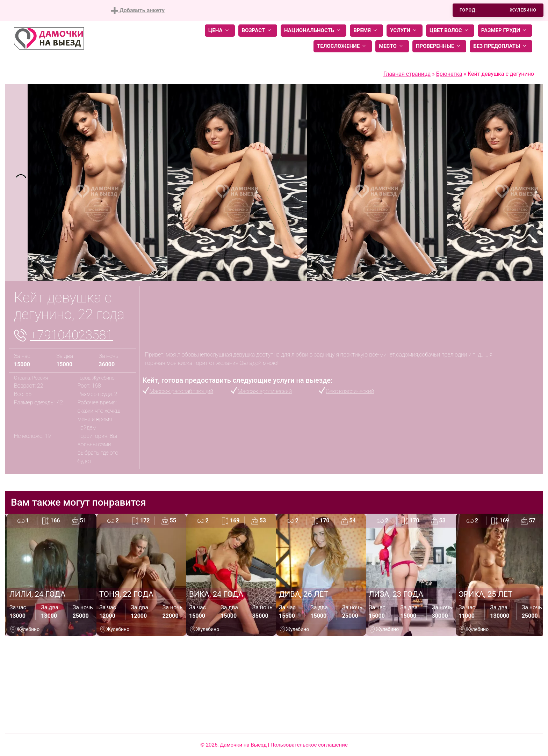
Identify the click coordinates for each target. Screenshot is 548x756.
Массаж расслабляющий (182, 391)
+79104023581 (71, 335)
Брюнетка (449, 74)
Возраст (258, 31)
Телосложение (343, 46)
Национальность (313, 31)
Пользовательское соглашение (309, 745)
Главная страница (407, 74)
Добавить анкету (138, 11)
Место (392, 46)
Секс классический (350, 391)
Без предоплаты (501, 46)
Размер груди (505, 31)
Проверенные (439, 46)
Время (366, 31)
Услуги (405, 31)
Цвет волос (450, 31)
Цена (220, 31)
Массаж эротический (265, 391)
